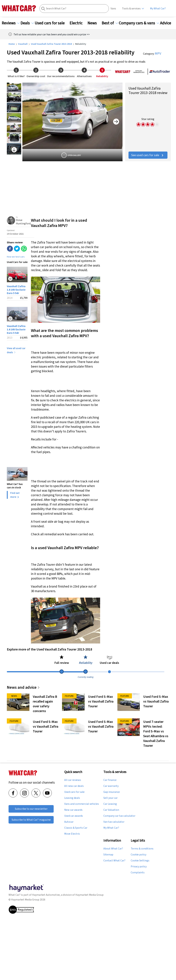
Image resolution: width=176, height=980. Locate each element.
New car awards (73, 810)
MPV (158, 53)
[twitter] (17, 249)
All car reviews (73, 780)
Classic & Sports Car (76, 828)
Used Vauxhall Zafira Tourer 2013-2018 (51, 44)
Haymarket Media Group (89, 895)
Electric (78, 23)
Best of (110, 23)
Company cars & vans (139, 23)
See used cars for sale (148, 155)
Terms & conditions (142, 849)
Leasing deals (72, 798)
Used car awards (74, 816)
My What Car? (158, 8)
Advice (168, 23)
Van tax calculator (114, 822)
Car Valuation (111, 810)
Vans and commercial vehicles (82, 804)
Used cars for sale (52, 23)
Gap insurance (112, 792)
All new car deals (74, 786)
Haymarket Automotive (46, 895)
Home (12, 44)
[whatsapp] (24, 249)
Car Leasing (110, 804)
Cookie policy (138, 855)
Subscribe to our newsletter (31, 809)
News (94, 23)
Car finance (110, 780)
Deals (27, 23)
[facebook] (10, 249)
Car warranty (111, 786)
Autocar (69, 822)
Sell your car (110, 798)
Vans (113, 8)
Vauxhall (23, 44)
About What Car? (113, 849)
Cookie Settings (140, 861)
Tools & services (131, 8)
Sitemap (108, 855)
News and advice (23, 687)
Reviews (11, 23)
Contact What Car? (114, 861)
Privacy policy (139, 867)
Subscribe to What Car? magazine (31, 820)
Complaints (138, 872)
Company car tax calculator (119, 816)
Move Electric (72, 834)
